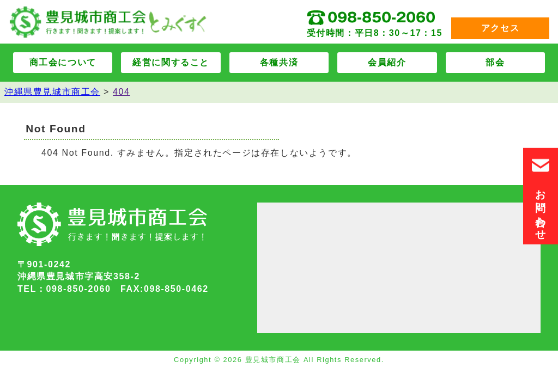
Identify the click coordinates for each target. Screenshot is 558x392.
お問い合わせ (541, 196)
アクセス (500, 28)
